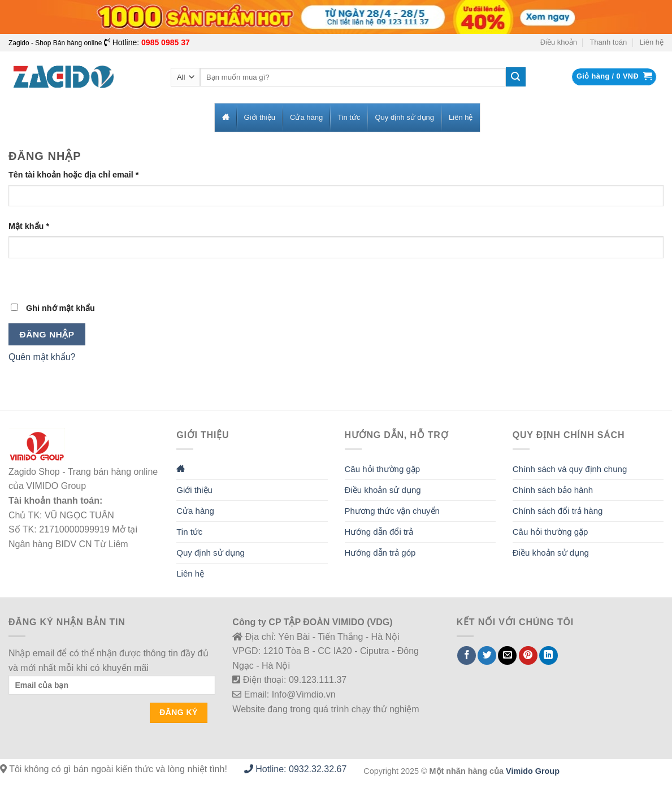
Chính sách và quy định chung (570, 469)
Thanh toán (608, 42)
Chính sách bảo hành (553, 490)
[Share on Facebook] (467, 655)
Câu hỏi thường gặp (383, 469)
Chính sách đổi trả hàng (558, 511)
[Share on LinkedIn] (549, 655)
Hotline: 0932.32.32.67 (295, 769)
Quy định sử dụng (211, 553)
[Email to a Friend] (507, 655)
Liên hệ (652, 42)
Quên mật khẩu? (42, 357)
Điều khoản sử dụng (383, 490)
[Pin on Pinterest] (528, 655)
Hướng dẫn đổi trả (379, 532)
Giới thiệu (194, 490)
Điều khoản (559, 42)
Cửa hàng (195, 511)
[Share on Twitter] (487, 655)
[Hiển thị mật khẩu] (19, 278)
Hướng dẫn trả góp (380, 553)
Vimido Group (533, 771)
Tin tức (189, 532)
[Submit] (515, 77)
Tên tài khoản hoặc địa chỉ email (73, 175)
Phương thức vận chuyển (392, 511)
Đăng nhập (47, 334)
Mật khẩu (29, 226)
